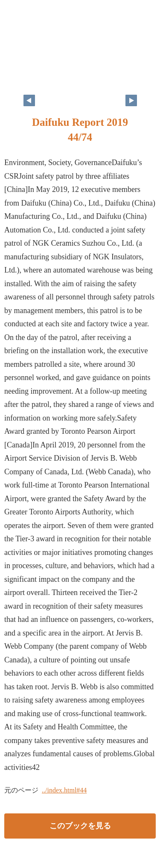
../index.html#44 (64, 790)
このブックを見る (80, 826)
